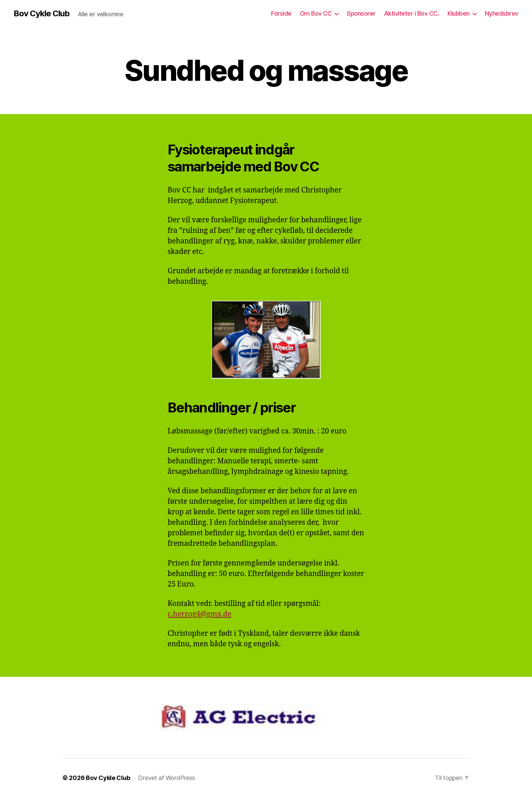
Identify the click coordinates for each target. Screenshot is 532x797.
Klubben (459, 13)
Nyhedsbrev (502, 13)
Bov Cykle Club (42, 14)
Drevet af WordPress (167, 778)
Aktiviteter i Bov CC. (412, 13)
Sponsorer (361, 13)
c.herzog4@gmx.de (199, 614)
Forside (281, 13)
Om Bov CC (316, 13)
